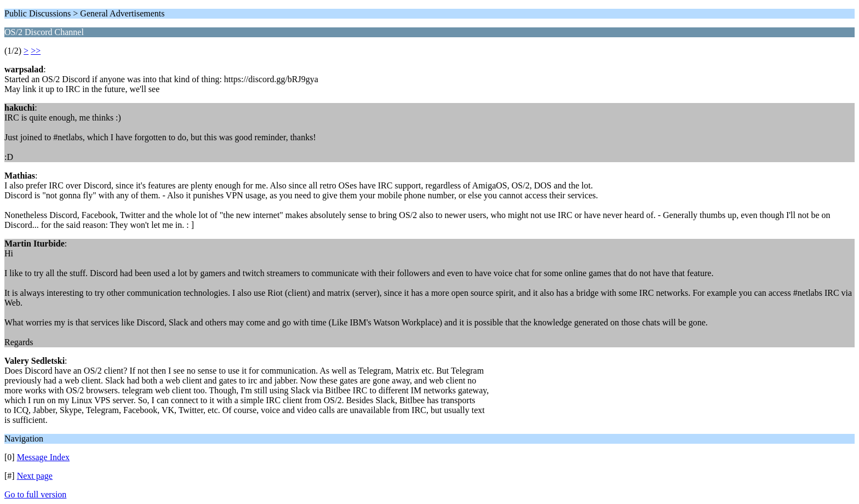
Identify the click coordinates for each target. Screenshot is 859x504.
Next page (35, 476)
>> (36, 51)
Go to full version (35, 494)
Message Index (43, 457)
